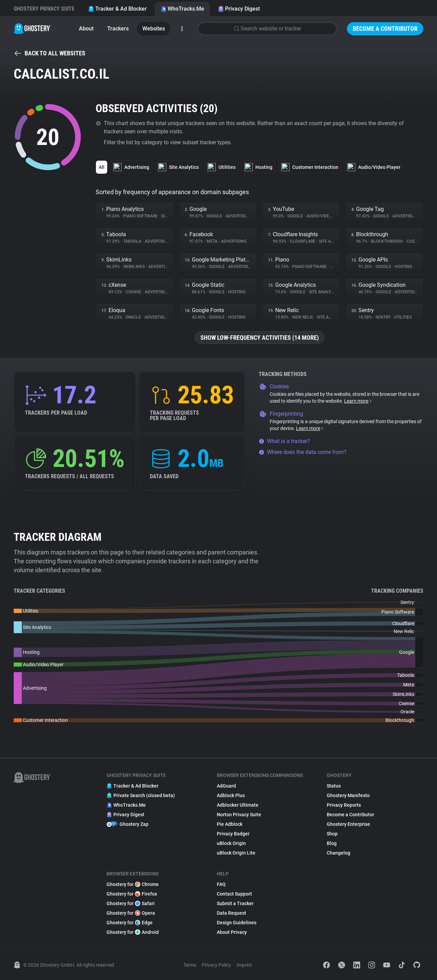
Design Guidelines (237, 923)
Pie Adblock (230, 824)
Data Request (231, 913)
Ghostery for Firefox (132, 894)
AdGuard (226, 786)
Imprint (244, 965)
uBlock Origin (231, 843)
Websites (154, 29)
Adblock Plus (231, 795)
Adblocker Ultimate (238, 805)
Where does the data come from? (303, 452)
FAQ (221, 884)
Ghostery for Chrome (133, 884)
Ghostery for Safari (131, 903)
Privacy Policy (216, 965)
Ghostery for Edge (130, 923)
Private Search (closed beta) (141, 795)
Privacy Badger (233, 834)
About (86, 29)
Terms (190, 965)
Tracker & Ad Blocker (117, 9)
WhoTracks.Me (182, 9)
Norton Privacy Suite (239, 815)
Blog (332, 843)
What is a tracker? (284, 441)
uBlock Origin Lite (236, 853)
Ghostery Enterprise (348, 824)
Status (334, 786)
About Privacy (232, 932)
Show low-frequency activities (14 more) (260, 338)
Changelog (339, 853)
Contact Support (234, 894)
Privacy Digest (239, 9)
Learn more (358, 401)
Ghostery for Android (133, 932)
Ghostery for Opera (131, 913)
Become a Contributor (385, 29)
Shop (332, 834)
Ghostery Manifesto (348, 795)
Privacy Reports (344, 805)
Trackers (118, 29)
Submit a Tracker (235, 903)
